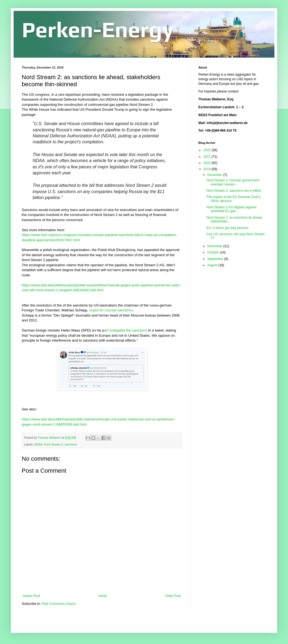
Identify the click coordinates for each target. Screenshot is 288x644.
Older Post (173, 596)
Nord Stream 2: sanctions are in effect (234, 191)
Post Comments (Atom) (59, 604)
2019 (208, 169)
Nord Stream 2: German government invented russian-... (233, 182)
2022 (208, 150)
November (215, 246)
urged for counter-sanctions (111, 310)
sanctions (71, 444)
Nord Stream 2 (54, 444)
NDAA (38, 444)
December (215, 175)
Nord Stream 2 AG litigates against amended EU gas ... (231, 209)
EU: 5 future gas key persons (228, 228)
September (216, 259)
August (213, 265)
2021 (208, 157)
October (214, 252)
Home (103, 596)
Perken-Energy (98, 30)
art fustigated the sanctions (126, 330)
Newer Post (32, 596)
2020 (208, 163)
